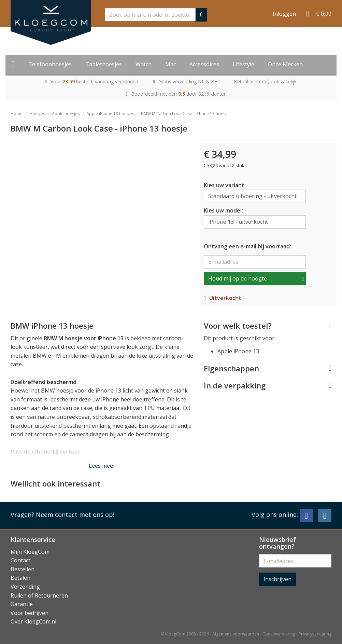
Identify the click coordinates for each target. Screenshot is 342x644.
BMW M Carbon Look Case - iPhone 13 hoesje (185, 114)
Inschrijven (277, 579)
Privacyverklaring (315, 634)
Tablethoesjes (104, 64)
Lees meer (102, 466)
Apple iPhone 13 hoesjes (110, 114)
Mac (170, 64)
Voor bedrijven (30, 613)
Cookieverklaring (279, 634)
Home (17, 114)
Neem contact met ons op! (75, 515)
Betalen (20, 578)
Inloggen (284, 14)
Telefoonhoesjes (50, 64)
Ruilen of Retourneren (39, 595)
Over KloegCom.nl (33, 621)
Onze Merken (285, 64)
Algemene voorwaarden (236, 634)
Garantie (22, 604)
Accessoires (204, 64)
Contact (20, 560)
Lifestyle (244, 64)
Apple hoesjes (66, 114)
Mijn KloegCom (30, 552)
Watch (144, 64)
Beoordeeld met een (179, 94)
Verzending (25, 587)
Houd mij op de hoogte (238, 278)
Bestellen (23, 569)
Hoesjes (37, 114)
